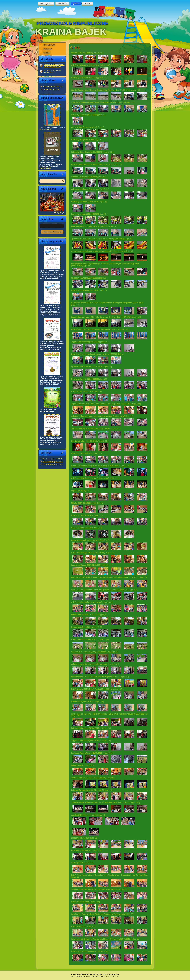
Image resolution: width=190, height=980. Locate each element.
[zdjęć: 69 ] (106, 939)
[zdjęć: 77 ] (105, 265)
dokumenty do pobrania (51, 89)
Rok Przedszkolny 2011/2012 (53, 464)
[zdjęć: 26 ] (102, 416)
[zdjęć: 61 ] (93, 778)
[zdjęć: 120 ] (105, 803)
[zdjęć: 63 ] (83, 927)
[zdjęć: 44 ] (100, 329)
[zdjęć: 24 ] (107, 304)
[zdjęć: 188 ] (97, 689)
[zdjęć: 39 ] (101, 889)
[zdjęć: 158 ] (87, 53)
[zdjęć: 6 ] (89, 78)
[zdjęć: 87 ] (88, 503)
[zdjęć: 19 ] (95, 652)
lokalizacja (48, 49)
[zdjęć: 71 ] (91, 615)
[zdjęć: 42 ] (81, 491)
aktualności (62, 4)
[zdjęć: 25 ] (90, 189)
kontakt (87, 4)
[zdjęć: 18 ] (94, 226)
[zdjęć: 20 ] (92, 753)
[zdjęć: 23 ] (89, 214)
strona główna (46, 4)
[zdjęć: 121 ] (83, 765)
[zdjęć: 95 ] (90, 441)
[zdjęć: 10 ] (97, 164)
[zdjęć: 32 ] (93, 553)
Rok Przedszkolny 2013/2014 (53, 459)
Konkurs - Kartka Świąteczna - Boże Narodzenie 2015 (54, 66)
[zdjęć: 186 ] (105, 590)
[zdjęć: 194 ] (90, 65)
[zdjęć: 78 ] (87, 701)
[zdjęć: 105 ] (92, 152)
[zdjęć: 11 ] (86, 453)
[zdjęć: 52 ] (82, 863)
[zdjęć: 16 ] (106, 317)
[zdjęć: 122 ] (85, 902)
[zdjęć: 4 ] (98, 354)
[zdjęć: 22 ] (106, 404)
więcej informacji (45, 129)
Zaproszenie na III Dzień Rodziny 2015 (52, 71)
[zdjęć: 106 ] (90, 379)
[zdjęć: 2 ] (89, 202)
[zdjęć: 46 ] (100, 677)
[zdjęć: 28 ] (109, 876)
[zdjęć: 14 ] (91, 367)
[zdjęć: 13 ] (90, 540)
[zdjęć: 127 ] (87, 127)
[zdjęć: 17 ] (89, 177)
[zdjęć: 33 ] (103, 102)
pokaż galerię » (59, 213)
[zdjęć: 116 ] (92, 790)
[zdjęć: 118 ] (87, 850)
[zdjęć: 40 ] (105, 90)
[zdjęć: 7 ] (109, 577)
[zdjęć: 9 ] (86, 391)
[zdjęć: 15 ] (102, 239)
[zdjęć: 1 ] (89, 115)
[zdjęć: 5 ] (90, 342)
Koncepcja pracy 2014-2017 (53, 87)
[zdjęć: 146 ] (92, 602)
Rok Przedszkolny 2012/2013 (53, 462)
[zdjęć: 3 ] (87, 140)
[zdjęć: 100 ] (90, 639)
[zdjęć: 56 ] (92, 565)
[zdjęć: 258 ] (109, 715)
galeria (76, 4)
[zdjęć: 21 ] (92, 951)
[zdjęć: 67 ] (96, 429)
